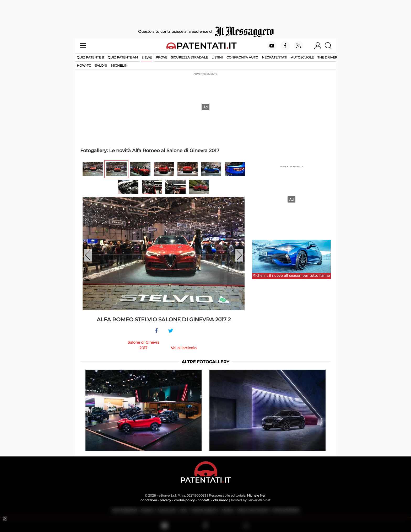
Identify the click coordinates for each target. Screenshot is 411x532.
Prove (161, 57)
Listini (217, 57)
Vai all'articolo (184, 348)
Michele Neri (257, 495)
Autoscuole (302, 57)
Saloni (101, 65)
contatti (204, 500)
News (147, 58)
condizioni (149, 500)
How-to (84, 65)
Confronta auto (242, 57)
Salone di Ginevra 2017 (144, 345)
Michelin (119, 65)
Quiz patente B (90, 57)
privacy (165, 500)
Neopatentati (275, 57)
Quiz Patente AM (123, 57)
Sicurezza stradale (189, 57)
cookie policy (184, 500)
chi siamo (221, 500)
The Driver (327, 57)
